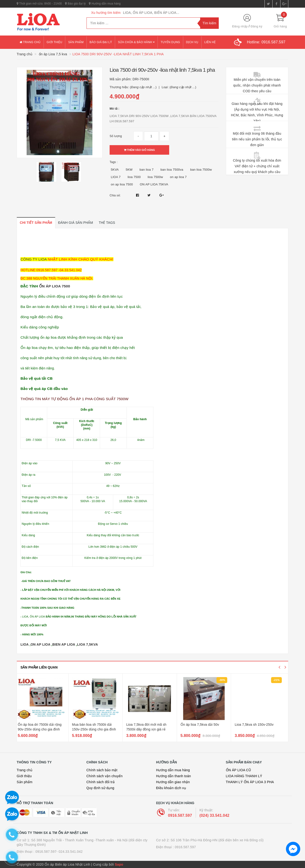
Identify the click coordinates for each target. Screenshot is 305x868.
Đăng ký (257, 26)
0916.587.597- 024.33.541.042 (59, 852)
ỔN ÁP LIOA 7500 (55, 286)
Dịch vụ (192, 42)
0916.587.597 (180, 815)
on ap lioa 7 (178, 177)
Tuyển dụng (170, 42)
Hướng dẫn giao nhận (173, 782)
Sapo (119, 864)
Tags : (114, 162)
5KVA (115, 170)
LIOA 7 (116, 177)
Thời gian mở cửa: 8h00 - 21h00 (39, 4)
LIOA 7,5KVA (87, 644)
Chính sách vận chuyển (105, 776)
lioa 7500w (155, 177)
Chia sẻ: (115, 195)
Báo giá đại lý (75, 4)
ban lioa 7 (146, 170)
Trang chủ (30, 42)
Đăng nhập (240, 26)
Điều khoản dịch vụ (171, 788)
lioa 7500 (134, 177)
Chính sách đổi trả (101, 782)
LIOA (25, 644)
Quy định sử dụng (100, 788)
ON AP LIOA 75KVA (154, 184)
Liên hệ (210, 42)
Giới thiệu (55, 42)
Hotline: (266, 42)
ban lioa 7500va (172, 170)
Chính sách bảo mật (102, 770)
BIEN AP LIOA (64, 644)
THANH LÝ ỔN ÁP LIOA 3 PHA (250, 782)
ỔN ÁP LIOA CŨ (239, 770)
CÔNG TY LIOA (34, 259)
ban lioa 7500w (201, 170)
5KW (129, 170)
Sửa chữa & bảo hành (136, 42)
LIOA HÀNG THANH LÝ (244, 776)
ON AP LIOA (40, 644)
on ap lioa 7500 (122, 184)
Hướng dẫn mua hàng (105, 4)
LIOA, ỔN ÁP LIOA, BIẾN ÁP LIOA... (151, 13)
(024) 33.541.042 (214, 815)
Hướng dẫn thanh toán (173, 776)
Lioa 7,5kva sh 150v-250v (257, 725)
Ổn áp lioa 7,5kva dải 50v (203, 725)
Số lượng (116, 136)
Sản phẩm (76, 42)
